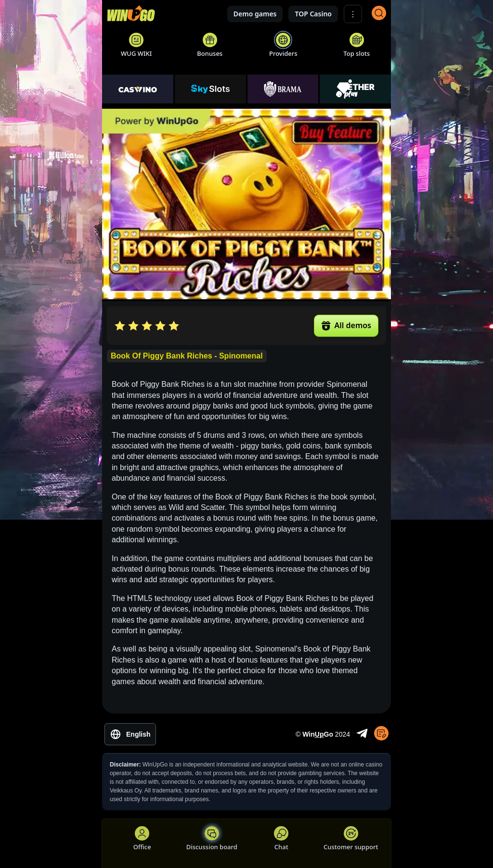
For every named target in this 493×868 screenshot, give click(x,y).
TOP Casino (313, 14)
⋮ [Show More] (353, 14)
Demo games (255, 14)
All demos (346, 325)
